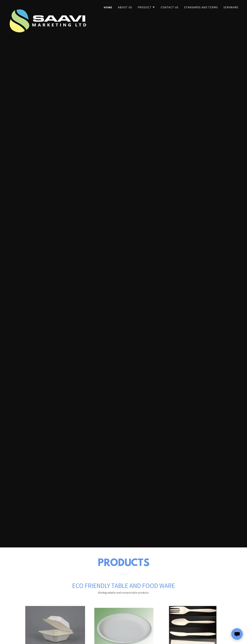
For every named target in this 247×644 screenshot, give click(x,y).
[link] (49, 6)
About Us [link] (125, 7)
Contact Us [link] (170, 7)
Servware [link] (231, 7)
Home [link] (108, 7)
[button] (146, 7)
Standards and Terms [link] (201, 7)
